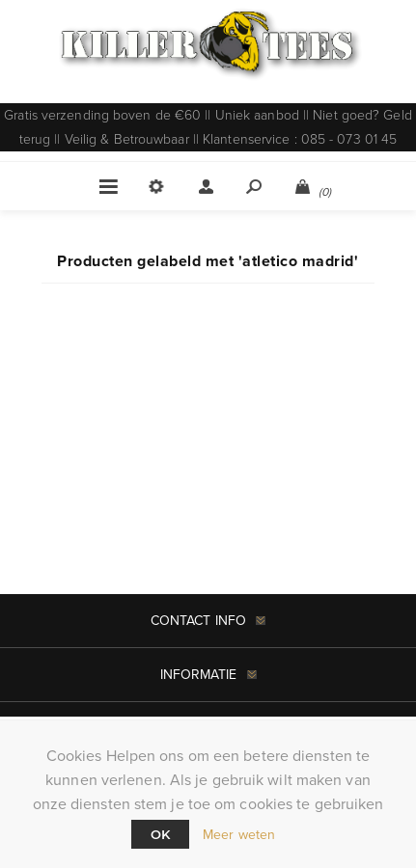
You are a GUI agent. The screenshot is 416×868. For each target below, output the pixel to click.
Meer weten (239, 835)
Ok (160, 834)
